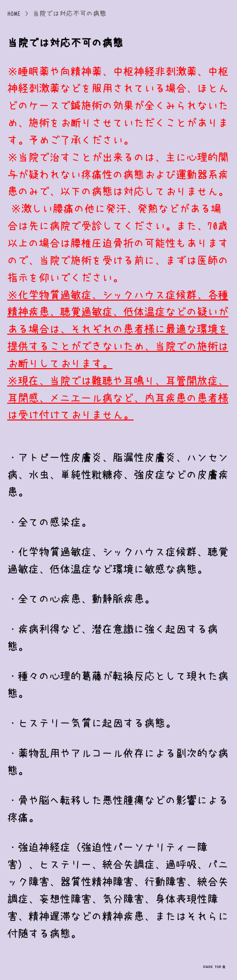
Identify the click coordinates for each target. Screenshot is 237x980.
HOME (14, 13)
